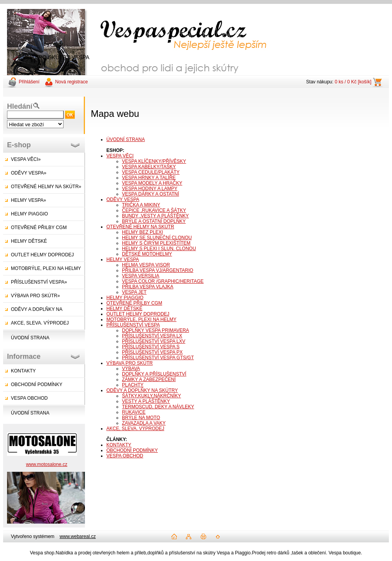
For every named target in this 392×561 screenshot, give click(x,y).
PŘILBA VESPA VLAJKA (148, 287)
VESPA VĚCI (120, 156)
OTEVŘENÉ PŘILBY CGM (39, 228)
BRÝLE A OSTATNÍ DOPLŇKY (154, 221)
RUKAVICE (134, 412)
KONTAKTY (23, 371)
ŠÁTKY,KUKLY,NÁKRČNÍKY (151, 396)
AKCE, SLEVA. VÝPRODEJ (40, 323)
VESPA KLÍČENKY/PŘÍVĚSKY (154, 161)
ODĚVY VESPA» (29, 173)
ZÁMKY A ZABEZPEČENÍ (149, 379)
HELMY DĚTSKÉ (29, 241)
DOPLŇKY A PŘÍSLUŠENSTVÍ (154, 374)
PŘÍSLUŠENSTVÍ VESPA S (151, 347)
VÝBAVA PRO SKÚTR (130, 363)
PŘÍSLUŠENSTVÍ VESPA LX (152, 336)
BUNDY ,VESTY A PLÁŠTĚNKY (155, 216)
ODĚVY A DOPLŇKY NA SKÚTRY (142, 390)
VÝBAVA (131, 369)
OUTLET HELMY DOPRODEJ (42, 255)
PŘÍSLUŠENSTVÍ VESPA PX (152, 352)
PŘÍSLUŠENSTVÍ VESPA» (39, 282)
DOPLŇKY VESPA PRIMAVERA (155, 330)
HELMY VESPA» (28, 200)
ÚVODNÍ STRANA (30, 338)
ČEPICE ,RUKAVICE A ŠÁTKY (154, 210)
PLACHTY (133, 385)
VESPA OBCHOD (29, 398)
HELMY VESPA (123, 259)
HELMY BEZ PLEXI (142, 232)
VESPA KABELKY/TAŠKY (149, 167)
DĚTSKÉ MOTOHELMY (147, 254)
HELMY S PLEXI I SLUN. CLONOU (159, 249)
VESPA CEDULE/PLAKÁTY (151, 172)
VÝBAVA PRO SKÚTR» (35, 296)
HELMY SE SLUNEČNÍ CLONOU (157, 238)
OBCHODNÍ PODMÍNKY (37, 385)
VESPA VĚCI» (26, 159)
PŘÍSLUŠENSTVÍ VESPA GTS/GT (158, 358)
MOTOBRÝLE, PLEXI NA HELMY (46, 268)
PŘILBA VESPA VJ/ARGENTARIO (158, 270)
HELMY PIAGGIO (29, 214)
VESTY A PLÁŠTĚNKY (146, 401)
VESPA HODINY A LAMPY (150, 189)
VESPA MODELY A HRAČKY (152, 183)
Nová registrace (71, 82)
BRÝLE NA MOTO (141, 418)
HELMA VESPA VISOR (146, 265)
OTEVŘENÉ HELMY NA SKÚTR (140, 227)
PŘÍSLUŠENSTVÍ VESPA (133, 325)
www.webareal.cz (78, 536)
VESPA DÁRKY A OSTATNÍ (151, 194)
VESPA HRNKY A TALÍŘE (149, 178)
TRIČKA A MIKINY (141, 205)
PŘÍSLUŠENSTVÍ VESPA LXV (154, 341)
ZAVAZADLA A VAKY (144, 423)
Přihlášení (29, 82)
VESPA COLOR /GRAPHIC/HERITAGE (163, 281)
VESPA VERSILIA (141, 276)
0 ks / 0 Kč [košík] (353, 82)
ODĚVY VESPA (123, 199)
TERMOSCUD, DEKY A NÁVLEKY (158, 407)
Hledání (20, 106)
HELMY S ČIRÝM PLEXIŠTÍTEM (156, 243)
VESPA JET (134, 292)
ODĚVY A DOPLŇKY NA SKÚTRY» (33, 311)
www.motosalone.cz (47, 464)
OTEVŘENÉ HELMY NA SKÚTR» (46, 187)
